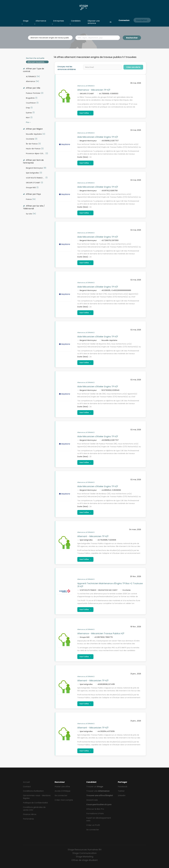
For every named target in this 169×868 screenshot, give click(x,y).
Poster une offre (62, 787)
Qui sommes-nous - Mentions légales (37, 797)
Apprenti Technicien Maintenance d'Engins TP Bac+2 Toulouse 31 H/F (110, 585)
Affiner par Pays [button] (33, 194)
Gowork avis (92, 800)
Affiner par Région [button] (34, 129)
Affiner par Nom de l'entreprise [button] (33, 161)
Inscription (142, 20)
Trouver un (95, 787)
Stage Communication (84, 853)
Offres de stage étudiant (84, 860)
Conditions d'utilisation (33, 791)
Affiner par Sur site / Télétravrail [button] (34, 207)
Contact (27, 787)
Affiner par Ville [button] (33, 88)
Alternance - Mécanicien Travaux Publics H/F (101, 633)
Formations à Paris (95, 813)
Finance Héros (30, 814)
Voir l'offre (85, 113)
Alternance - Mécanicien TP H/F (94, 90)
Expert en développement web (99, 819)
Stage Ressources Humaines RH (85, 850)
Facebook (123, 787)
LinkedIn (122, 795)
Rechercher (132, 38)
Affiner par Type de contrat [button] (34, 70)
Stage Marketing (85, 857)
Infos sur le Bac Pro (95, 809)
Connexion (124, 20)
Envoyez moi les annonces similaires (67, 68)
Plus (28, 122)
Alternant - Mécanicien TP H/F (93, 536)
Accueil (26, 782)
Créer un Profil (93, 825)
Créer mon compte (64, 800)
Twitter (121, 791)
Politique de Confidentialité (35, 803)
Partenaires (28, 819)
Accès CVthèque (63, 791)
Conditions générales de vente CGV (34, 809)
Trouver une (98, 791)
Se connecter (61, 795)
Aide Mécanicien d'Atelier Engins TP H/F (98, 137)
